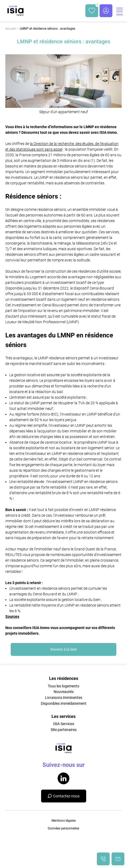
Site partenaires (64, 730)
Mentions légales (64, 821)
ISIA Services (64, 724)
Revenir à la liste (64, 649)
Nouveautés (64, 692)
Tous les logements (63, 686)
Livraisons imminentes (64, 698)
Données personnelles (63, 828)
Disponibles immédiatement (64, 703)
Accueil (11, 29)
